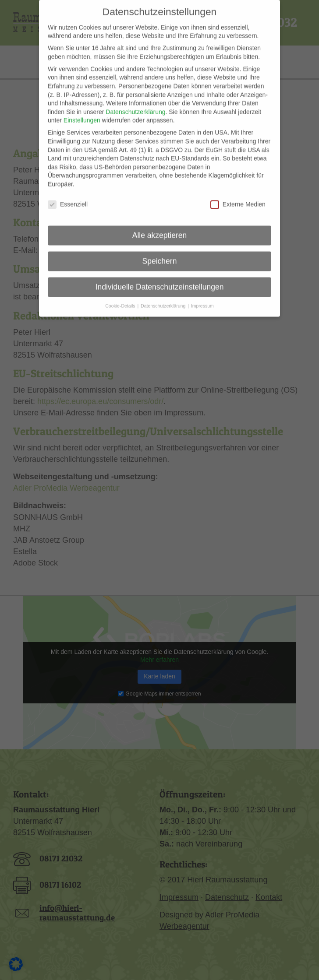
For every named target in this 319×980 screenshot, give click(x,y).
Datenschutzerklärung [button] (164, 295)
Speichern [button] (160, 250)
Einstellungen (82, 110)
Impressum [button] (202, 295)
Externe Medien (238, 194)
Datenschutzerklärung (135, 101)
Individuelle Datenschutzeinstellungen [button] (160, 276)
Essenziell (68, 194)
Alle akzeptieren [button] (160, 225)
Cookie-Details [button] (121, 295)
